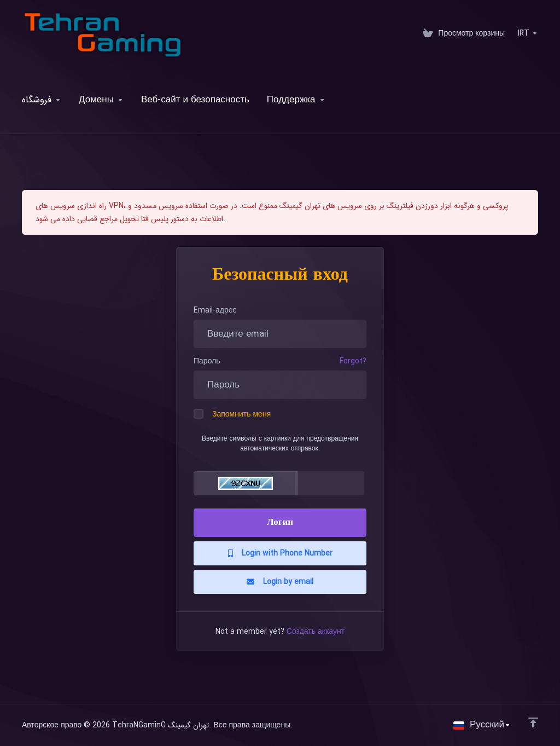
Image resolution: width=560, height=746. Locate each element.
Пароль (207, 361)
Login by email (280, 582)
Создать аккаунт (316, 632)
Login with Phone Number (280, 553)
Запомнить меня (232, 414)
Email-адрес (215, 310)
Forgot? (353, 361)
